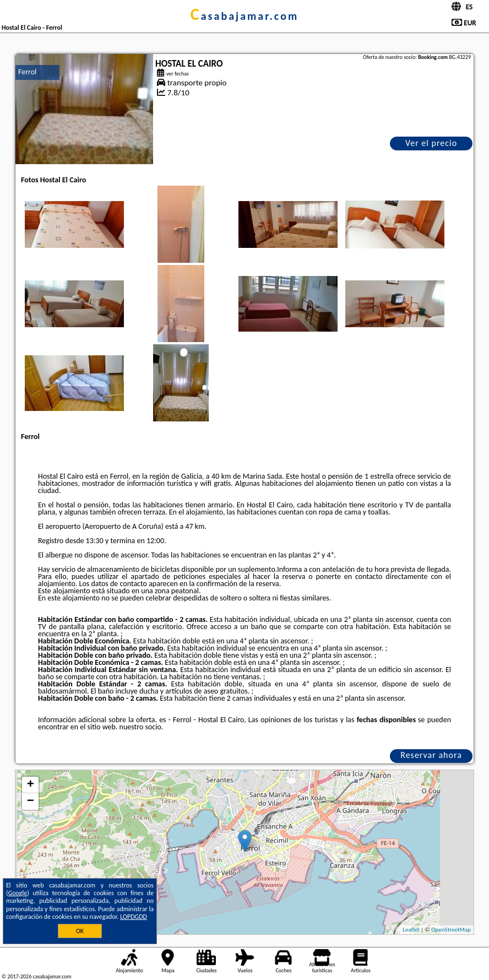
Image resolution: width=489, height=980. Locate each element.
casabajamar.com (244, 16)
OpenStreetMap (451, 930)
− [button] (31, 802)
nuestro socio (140, 727)
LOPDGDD (134, 917)
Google (18, 893)
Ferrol (27, 72)
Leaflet (411, 930)
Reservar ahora (431, 755)
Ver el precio (431, 143)
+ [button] (31, 785)
